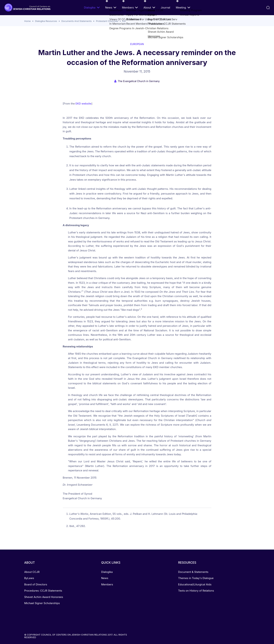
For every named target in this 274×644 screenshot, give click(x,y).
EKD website (83, 104)
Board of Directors (36, 584)
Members (130, 8)
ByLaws (29, 578)
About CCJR (32, 572)
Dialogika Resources (46, 21)
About (149, 8)
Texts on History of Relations (196, 591)
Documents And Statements (77, 21)
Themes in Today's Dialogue (196, 578)
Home (27, 21)
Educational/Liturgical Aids (195, 584)
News (111, 8)
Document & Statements (193, 572)
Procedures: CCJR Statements (43, 591)
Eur (124, 21)
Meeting (183, 8)
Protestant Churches (107, 21)
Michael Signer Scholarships (42, 603)
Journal (165, 8)
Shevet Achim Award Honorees (44, 597)
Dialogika (92, 8)
